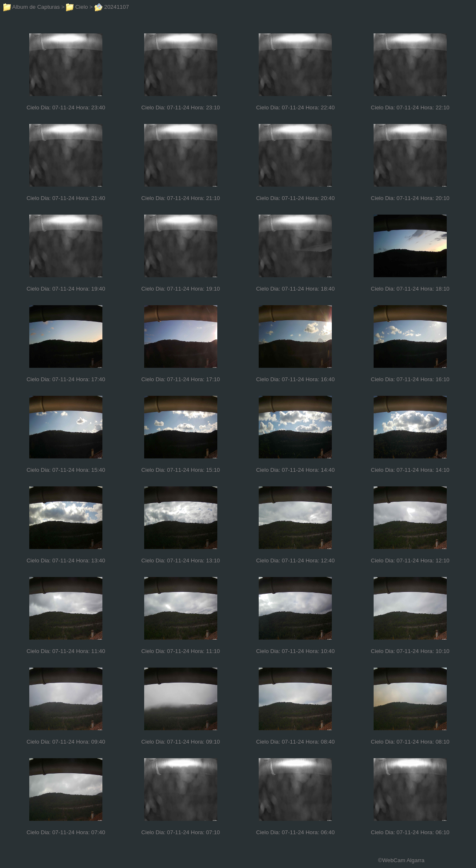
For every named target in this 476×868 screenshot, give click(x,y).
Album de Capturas (32, 7)
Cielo (77, 7)
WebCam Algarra (403, 860)
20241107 (112, 7)
